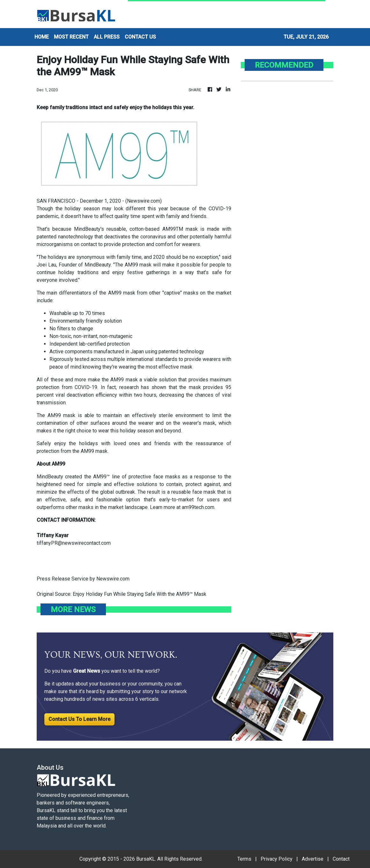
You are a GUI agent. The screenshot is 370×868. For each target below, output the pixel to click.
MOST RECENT (71, 37)
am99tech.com (198, 507)
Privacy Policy (277, 859)
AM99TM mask (180, 229)
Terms (244, 859)
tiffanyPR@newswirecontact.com (74, 543)
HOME (42, 37)
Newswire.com (144, 201)
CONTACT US (140, 37)
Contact (341, 859)
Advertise (313, 859)
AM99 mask (94, 451)
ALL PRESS (107, 37)
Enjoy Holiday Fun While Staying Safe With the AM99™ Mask (140, 594)
